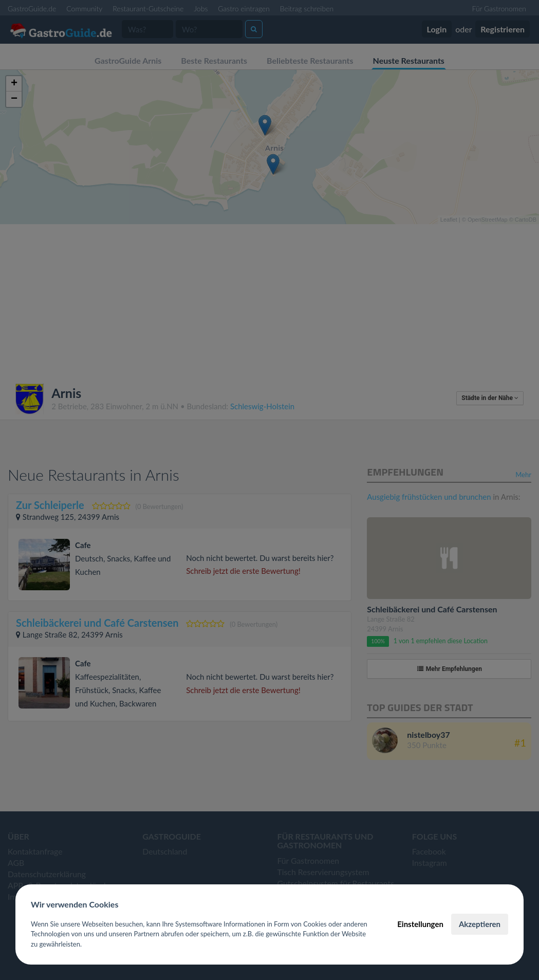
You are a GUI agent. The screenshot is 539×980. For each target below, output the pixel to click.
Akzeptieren (480, 924)
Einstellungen (420, 924)
